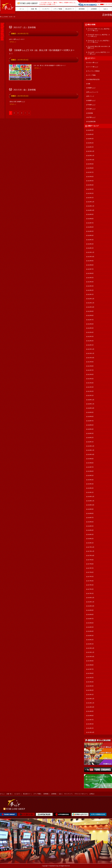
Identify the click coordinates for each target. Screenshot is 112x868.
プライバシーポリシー (81, 794)
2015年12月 (91, 648)
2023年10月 (91, 257)
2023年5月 (90, 278)
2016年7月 (90, 619)
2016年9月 (90, 610)
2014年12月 (91, 699)
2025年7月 (90, 172)
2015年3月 (90, 686)
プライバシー (92, 1)
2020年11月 (91, 404)
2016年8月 (90, 615)
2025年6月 (90, 177)
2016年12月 (91, 598)
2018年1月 (90, 543)
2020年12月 (91, 400)
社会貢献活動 (92, 122)
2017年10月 (91, 556)
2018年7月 (90, 518)
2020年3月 (90, 433)
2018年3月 (90, 534)
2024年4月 (90, 235)
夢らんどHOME (4, 17)
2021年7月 (90, 370)
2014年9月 (90, 711)
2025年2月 (90, 193)
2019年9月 (90, 459)
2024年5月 (90, 231)
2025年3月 (90, 189)
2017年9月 (90, 560)
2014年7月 (90, 720)
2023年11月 (91, 252)
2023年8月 (90, 265)
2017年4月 (90, 581)
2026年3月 (90, 139)
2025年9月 (90, 164)
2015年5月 (90, 678)
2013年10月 (91, 732)
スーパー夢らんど (93, 67)
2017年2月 (90, 589)
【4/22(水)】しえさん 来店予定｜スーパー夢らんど (99, 53)
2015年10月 (91, 657)
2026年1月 (90, 147)
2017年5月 (90, 577)
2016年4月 (90, 631)
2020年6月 (90, 425)
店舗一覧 (9, 794)
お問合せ (99, 1)
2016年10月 (91, 606)
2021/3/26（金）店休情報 (25, 90)
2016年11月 (91, 602)
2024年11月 (91, 206)
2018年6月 (90, 522)
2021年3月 (90, 387)
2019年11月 (91, 450)
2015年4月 (90, 682)
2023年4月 (90, 282)
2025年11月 (91, 156)
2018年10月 (91, 505)
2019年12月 (91, 446)
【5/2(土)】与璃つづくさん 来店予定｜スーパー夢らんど (99, 30)
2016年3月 (90, 636)
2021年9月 (90, 362)
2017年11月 (91, 551)
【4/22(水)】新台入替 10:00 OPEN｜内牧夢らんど (99, 47)
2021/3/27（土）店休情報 (25, 27)
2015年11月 (91, 652)
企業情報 (54, 794)
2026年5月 (90, 130)
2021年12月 (91, 349)
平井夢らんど (92, 105)
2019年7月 (90, 467)
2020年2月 (90, 438)
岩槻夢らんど (92, 100)
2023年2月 (90, 290)
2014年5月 (90, 724)
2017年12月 (91, 547)
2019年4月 (90, 480)
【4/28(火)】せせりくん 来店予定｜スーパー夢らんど (99, 36)
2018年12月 (91, 497)
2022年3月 (90, 337)
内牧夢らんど (92, 88)
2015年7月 (90, 669)
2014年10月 (91, 707)
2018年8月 (90, 513)
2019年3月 (90, 484)
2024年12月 (91, 202)
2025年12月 (91, 151)
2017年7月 (90, 568)
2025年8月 (90, 168)
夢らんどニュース (93, 92)
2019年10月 (91, 454)
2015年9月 (90, 661)
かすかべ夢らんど (93, 63)
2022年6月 (90, 324)
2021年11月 (91, 353)
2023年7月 (90, 269)
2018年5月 (90, 526)
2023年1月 (90, 294)
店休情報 (107, 15)
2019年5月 (90, 476)
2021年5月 (90, 379)
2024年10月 (91, 210)
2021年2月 (90, 391)
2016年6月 (90, 623)
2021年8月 (90, 366)
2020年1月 (90, 442)
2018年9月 (90, 509)
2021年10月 (91, 358)
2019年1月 (90, 492)
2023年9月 (90, 261)
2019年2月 (90, 488)
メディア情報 (92, 75)
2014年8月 (90, 716)
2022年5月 (90, 328)
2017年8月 (90, 564)
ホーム (2, 794)
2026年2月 (90, 143)
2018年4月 (90, 530)
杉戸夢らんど (92, 117)
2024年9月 (90, 214)
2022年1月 (90, 345)
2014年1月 (90, 728)
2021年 (11, 17)
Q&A (60, 794)
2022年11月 (91, 303)
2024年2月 (90, 244)
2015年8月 (90, 665)
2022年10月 (91, 307)
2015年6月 (90, 673)
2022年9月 (90, 311)
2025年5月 (90, 181)
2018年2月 (90, 539)
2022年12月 (91, 299)
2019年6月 (90, 471)
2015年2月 (90, 690)
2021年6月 (90, 374)
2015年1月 (90, 695)
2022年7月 (90, 320)
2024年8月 (90, 219)
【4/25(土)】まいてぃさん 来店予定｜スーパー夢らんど (99, 41)
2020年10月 (91, 408)
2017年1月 (90, 593)
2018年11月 (91, 501)
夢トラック (91, 96)
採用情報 (46, 794)
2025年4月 (90, 185)
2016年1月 (90, 644)
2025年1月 (90, 198)
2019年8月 (90, 463)
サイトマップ (83, 1)
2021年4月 (90, 383)
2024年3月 (90, 240)
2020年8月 (90, 417)
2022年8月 (90, 315)
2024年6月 (90, 227)
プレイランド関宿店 (94, 71)
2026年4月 (90, 134)
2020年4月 (90, 429)
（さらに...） (13, 42)
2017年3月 (90, 585)
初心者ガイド (27, 794)
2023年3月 (90, 286)
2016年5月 (90, 627)
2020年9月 (90, 412)
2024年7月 (90, 223)
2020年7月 (90, 421)
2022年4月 (90, 332)
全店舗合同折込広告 (94, 79)
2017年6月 (90, 572)
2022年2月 (90, 341)
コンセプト (17, 794)
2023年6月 (90, 273)
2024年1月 (90, 248)
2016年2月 (90, 640)
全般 (89, 84)
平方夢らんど (92, 109)
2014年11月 (91, 703)
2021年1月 (90, 396)
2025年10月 (91, 160)
